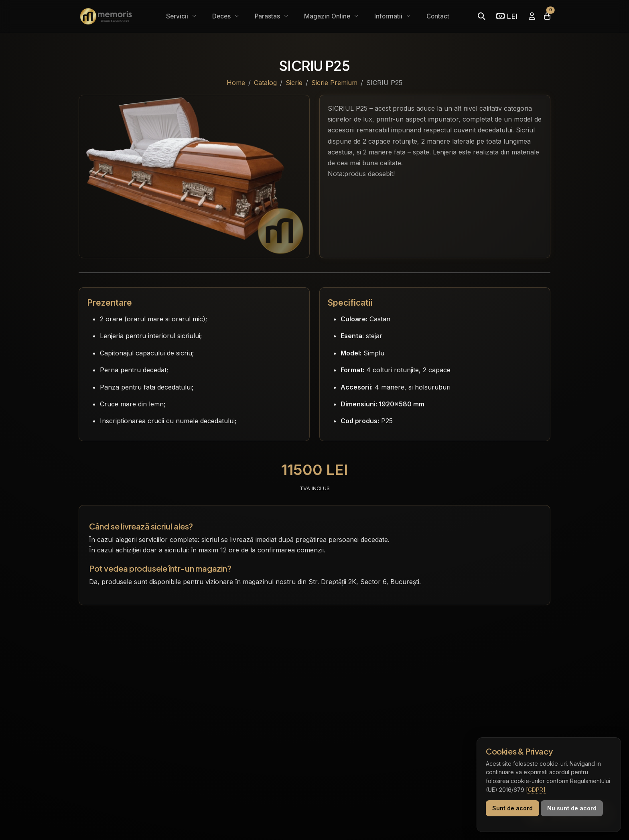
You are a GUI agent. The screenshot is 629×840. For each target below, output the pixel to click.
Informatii (389, 16)
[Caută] (481, 16)
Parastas (268, 16)
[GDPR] (536, 790)
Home (236, 83)
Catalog (265, 83)
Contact (438, 16)
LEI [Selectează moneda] (507, 16)
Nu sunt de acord (572, 808)
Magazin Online (328, 16)
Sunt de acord (512, 808)
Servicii (178, 16)
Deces (222, 16)
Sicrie (294, 83)
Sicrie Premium (334, 83)
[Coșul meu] (547, 16)
